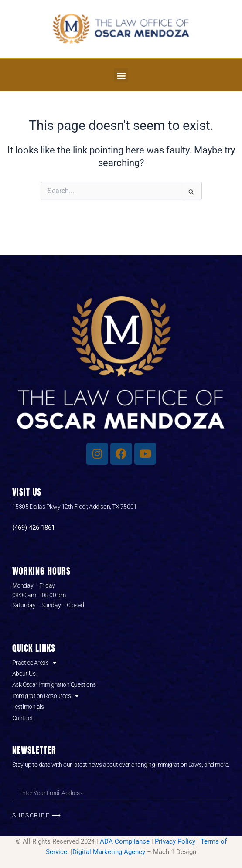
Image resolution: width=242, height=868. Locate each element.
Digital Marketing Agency (109, 852)
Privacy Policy (175, 841)
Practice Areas (34, 663)
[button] (121, 75)
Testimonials (28, 707)
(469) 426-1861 (34, 528)
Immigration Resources (46, 696)
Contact (22, 718)
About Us (24, 674)
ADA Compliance (125, 841)
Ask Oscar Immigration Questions (54, 684)
